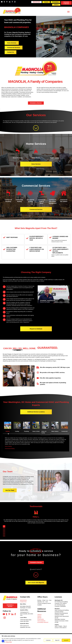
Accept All (66, 640)
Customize (48, 640)
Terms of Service (41, 621)
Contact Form (23, 602)
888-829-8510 (23, 600)
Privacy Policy (9, 642)
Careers (39, 616)
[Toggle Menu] (68, 12)
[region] (36, 639)
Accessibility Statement (43, 622)
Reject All (57, 640)
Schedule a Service (66, 3)
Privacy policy (41, 619)
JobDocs (39, 615)
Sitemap (39, 618)
